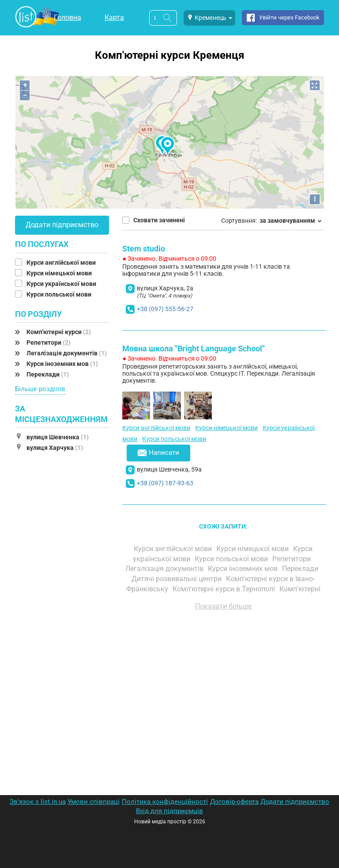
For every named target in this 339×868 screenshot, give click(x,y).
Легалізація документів (67, 353)
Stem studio (144, 249)
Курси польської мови (60, 294)
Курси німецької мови (60, 273)
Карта (114, 17)
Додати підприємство (62, 225)
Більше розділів (40, 389)
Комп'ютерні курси (59, 332)
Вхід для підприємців (169, 811)
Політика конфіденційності (165, 802)
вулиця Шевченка (58, 437)
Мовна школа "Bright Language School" (194, 348)
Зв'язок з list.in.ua (38, 802)
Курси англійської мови (62, 263)
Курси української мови (62, 284)
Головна (68, 17)
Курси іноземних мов (62, 364)
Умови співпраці (94, 802)
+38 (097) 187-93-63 (165, 483)
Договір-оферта (234, 802)
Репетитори (49, 343)
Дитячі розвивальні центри (177, 579)
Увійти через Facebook (289, 17)
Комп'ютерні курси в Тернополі (225, 589)
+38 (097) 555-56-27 (165, 309)
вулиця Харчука (55, 448)
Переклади (48, 374)
